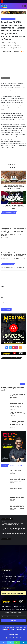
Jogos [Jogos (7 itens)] (3, 579)
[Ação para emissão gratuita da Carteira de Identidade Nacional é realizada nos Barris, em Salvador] (14, 554)
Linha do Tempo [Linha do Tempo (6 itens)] (10, 579)
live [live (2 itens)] (15, 579)
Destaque (7, 16)
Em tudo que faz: (17, 630)
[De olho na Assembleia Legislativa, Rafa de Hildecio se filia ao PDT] (22, 563)
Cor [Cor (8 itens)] (3, 576)
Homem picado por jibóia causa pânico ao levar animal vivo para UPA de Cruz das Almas (18, 480)
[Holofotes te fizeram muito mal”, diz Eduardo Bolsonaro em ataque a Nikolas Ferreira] (22, 554)
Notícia (8, 19)
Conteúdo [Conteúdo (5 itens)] (21, 574)
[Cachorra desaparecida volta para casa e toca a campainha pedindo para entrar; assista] (5, 508)
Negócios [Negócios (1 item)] (4, 581)
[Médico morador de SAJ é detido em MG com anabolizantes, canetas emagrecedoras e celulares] (14, 563)
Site (2, 297)
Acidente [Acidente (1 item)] (4, 574)
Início (3, 16)
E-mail (3, 292)
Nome (3, 287)
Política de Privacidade (14, 634)
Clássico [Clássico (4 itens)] (15, 574)
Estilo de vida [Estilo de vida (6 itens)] (21, 576)
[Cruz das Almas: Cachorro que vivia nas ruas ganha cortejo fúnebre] (13, 373)
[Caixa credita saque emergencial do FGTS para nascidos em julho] (5, 416)
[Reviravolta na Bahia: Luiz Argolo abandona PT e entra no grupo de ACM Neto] (7, 246)
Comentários (21, 465)
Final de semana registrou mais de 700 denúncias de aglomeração (18, 396)
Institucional (12, 632)
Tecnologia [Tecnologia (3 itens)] (4, 584)
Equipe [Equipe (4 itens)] (15, 576)
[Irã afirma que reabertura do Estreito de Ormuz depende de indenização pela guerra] (5, 563)
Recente (12, 465)
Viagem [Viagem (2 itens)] (10, 584)
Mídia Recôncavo (6, 52)
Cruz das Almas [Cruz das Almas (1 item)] (8, 576)
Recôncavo (13, 19)
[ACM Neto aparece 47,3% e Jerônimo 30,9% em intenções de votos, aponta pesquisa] (20, 221)
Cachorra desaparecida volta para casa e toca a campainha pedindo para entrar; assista (17, 507)
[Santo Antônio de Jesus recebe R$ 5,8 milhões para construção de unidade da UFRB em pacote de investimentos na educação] (7, 221)
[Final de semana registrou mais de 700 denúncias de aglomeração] (5, 398)
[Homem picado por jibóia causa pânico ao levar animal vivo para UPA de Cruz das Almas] (5, 481)
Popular (5, 465)
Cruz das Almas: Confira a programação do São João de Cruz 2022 (17, 498)
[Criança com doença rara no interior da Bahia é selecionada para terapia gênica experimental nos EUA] (20, 246)
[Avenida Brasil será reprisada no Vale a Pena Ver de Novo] (5, 490)
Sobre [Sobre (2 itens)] (13, 581)
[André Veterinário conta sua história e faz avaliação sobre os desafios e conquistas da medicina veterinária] (5, 407)
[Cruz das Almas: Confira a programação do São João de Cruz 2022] (5, 499)
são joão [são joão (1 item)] (18, 581)
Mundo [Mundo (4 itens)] (19, 579)
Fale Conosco (18, 632)
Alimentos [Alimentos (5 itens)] (10, 574)
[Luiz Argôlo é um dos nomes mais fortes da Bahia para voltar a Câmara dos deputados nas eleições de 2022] (5, 425)
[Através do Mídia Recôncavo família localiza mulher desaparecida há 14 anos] (5, 472)
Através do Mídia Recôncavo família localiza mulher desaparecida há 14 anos (17, 471)
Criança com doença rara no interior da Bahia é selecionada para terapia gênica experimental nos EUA (20, 256)
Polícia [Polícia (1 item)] (9, 581)
